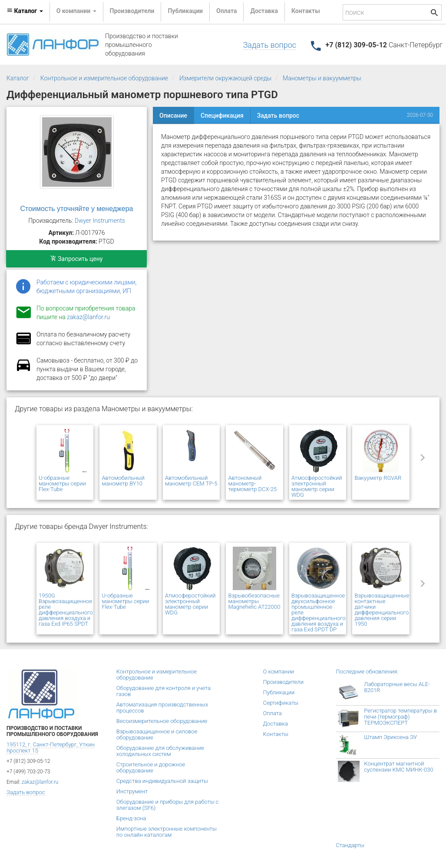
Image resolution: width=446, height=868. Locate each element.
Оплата (226, 11)
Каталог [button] (25, 11)
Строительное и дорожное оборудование (151, 767)
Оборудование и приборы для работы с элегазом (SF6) (168, 805)
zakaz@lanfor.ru (88, 317)
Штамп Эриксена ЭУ (390, 737)
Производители (132, 11)
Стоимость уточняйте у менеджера (77, 209)
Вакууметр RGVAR (378, 478)
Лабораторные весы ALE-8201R (397, 687)
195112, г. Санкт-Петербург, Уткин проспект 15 (51, 748)
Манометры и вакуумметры (322, 78)
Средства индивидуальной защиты (162, 781)
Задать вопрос (270, 45)
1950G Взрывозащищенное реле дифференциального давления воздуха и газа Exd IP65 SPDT (66, 610)
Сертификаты (281, 703)
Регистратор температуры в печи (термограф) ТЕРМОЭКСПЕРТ (400, 717)
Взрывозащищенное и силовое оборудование (157, 734)
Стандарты (350, 845)
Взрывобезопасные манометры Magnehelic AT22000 (254, 601)
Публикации (185, 11)
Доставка (264, 11)
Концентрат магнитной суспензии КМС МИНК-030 (398, 767)
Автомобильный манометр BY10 (123, 481)
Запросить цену (77, 259)
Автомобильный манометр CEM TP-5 (191, 481)
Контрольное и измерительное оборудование (104, 78)
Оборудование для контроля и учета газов (164, 691)
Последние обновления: (367, 672)
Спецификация (222, 116)
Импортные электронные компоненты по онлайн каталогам (167, 832)
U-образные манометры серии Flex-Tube (62, 484)
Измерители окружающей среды (225, 78)
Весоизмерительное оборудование (162, 721)
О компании (279, 672)
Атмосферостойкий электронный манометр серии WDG (317, 486)
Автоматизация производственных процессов (162, 708)
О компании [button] (76, 11)
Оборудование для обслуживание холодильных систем (160, 751)
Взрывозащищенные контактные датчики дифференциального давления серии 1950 (382, 610)
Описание (173, 116)
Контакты (306, 11)
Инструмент (132, 791)
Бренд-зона (131, 818)
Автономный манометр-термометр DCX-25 (252, 484)
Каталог (18, 78)
